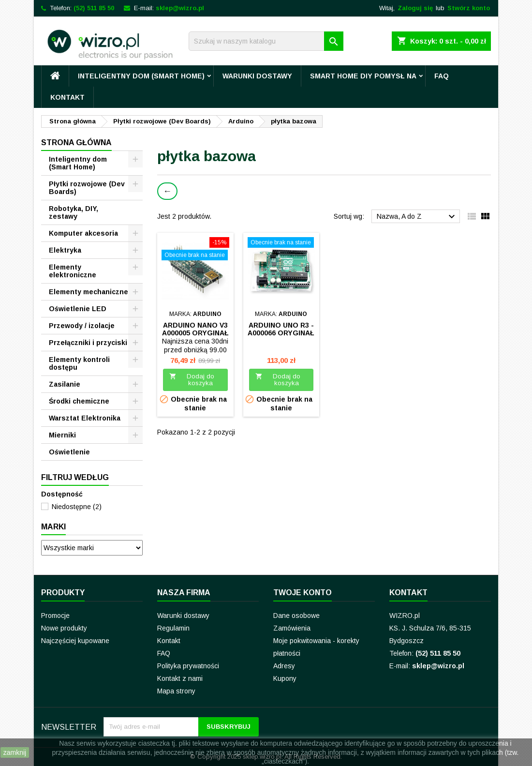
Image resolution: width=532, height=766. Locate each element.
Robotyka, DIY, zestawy (74, 212)
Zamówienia (292, 628)
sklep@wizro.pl (180, 8)
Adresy (284, 666)
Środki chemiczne (79, 401)
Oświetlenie (69, 452)
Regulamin (173, 628)
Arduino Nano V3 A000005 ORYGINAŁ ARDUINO (195, 333)
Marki (53, 527)
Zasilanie (65, 384)
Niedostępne (77, 507)
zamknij (15, 752)
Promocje (55, 616)
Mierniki (62, 435)
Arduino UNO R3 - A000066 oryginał (281, 329)
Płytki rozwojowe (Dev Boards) (87, 188)
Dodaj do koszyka (192, 380)
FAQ (442, 76)
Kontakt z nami (180, 678)
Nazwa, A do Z (417, 217)
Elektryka (65, 250)
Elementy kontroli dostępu (79, 363)
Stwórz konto (469, 8)
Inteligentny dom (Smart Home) (141, 76)
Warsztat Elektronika (85, 418)
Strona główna (76, 143)
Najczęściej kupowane (75, 641)
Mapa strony (176, 691)
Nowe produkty (64, 628)
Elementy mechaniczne (89, 292)
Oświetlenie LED (78, 309)
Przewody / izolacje (82, 326)
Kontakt (67, 97)
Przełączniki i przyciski (88, 343)
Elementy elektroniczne (73, 271)
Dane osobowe (296, 616)
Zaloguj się (415, 8)
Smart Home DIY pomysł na (363, 76)
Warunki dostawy (257, 76)
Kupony (285, 678)
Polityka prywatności (188, 666)
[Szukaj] (266, 41)
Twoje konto (303, 593)
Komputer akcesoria (83, 233)
